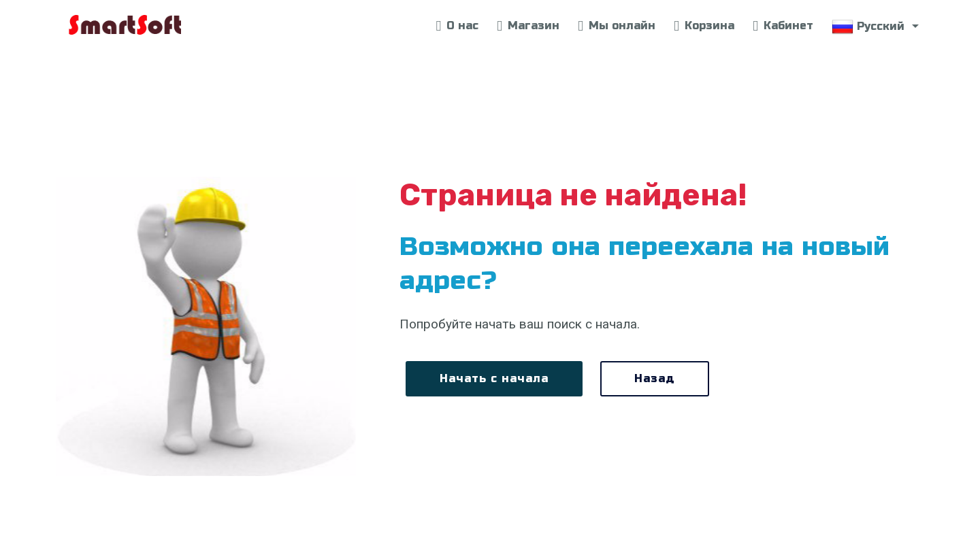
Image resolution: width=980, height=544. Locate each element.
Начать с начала (494, 378)
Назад (655, 378)
